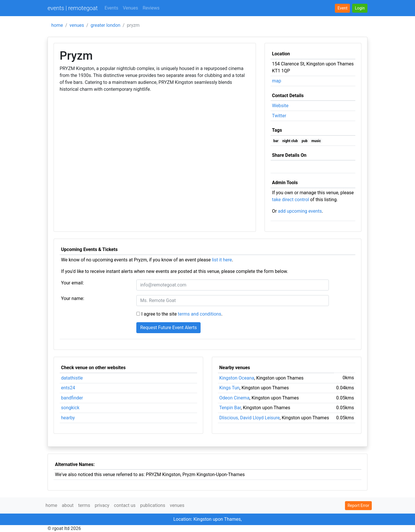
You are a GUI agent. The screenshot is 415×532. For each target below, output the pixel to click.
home (57, 25)
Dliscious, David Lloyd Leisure (250, 418)
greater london (105, 25)
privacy (102, 505)
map (277, 81)
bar (276, 141)
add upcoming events (300, 211)
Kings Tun (229, 388)
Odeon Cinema (234, 398)
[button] (360, 8)
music (316, 141)
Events (111, 8)
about (68, 505)
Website (280, 106)
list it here (222, 260)
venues (77, 25)
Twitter (279, 116)
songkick (70, 408)
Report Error (358, 505)
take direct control (290, 200)
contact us (125, 505)
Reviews (151, 8)
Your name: (73, 298)
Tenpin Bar (230, 408)
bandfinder (72, 398)
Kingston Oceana (237, 378)
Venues (130, 8)
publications (153, 505)
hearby (68, 418)
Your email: (72, 283)
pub (305, 141)
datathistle (72, 378)
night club (290, 141)
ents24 (68, 388)
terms (84, 505)
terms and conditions (200, 314)
